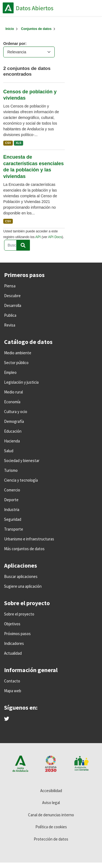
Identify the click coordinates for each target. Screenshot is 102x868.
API (38, 237)
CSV (8, 143)
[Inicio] (10, 29)
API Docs (55, 237)
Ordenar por (14, 44)
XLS (18, 143)
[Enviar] (23, 245)
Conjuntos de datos (36, 29)
